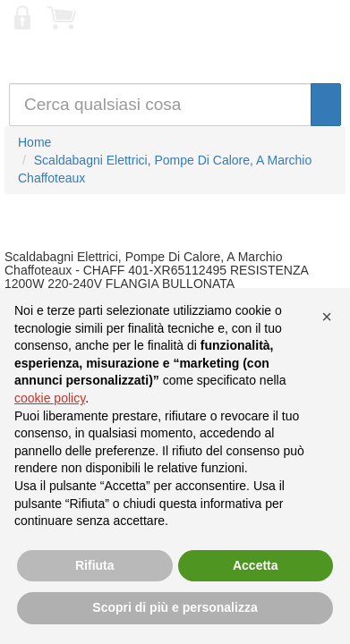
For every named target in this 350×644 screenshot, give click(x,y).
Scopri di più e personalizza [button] (175, 607)
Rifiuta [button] (95, 565)
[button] (327, 317)
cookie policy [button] (50, 398)
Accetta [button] (256, 565)
